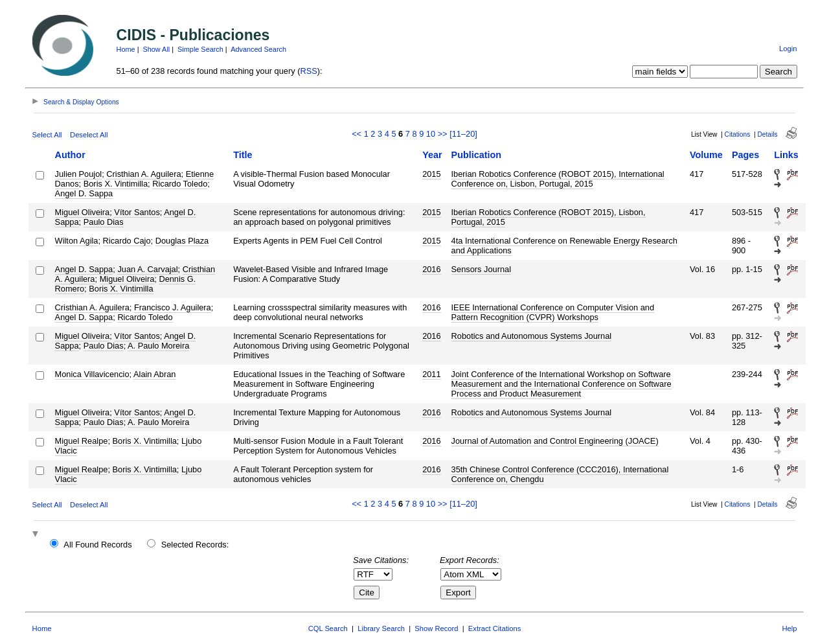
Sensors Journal (481, 269)
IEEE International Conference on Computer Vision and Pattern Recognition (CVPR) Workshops (553, 312)
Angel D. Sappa (84, 193)
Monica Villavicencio (92, 374)
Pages (745, 155)
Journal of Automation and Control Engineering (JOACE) (555, 441)
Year (432, 155)
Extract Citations (494, 628)
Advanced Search (258, 49)
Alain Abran (154, 374)
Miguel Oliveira (83, 212)
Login (788, 49)
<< (357, 134)
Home (126, 49)
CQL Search (328, 628)
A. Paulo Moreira (158, 346)
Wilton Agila (77, 241)
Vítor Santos (137, 212)
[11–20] (463, 134)
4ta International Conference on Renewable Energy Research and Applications (564, 246)
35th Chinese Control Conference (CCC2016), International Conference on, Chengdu (560, 474)
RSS (308, 71)
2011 (431, 374)
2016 (431, 269)
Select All (47, 135)
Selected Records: (195, 545)
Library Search (381, 628)
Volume (706, 155)
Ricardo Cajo (127, 241)
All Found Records (97, 545)
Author (70, 155)
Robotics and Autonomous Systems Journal (532, 336)
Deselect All (89, 135)
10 (431, 134)
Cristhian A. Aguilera (143, 174)
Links (786, 155)
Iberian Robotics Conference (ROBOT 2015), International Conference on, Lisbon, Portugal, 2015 (558, 179)
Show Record (436, 628)
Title (243, 155)
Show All (157, 49)
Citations (738, 134)
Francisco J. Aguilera (173, 307)
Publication (477, 155)
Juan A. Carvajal (147, 269)
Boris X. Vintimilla (116, 184)
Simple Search (200, 49)
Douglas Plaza (182, 241)
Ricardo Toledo (180, 184)
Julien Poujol (79, 174)
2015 (431, 174)
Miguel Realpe (82, 441)
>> (443, 134)
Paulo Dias (104, 222)
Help (789, 628)
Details (767, 134)
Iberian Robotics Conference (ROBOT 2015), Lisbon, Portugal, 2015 (549, 217)
